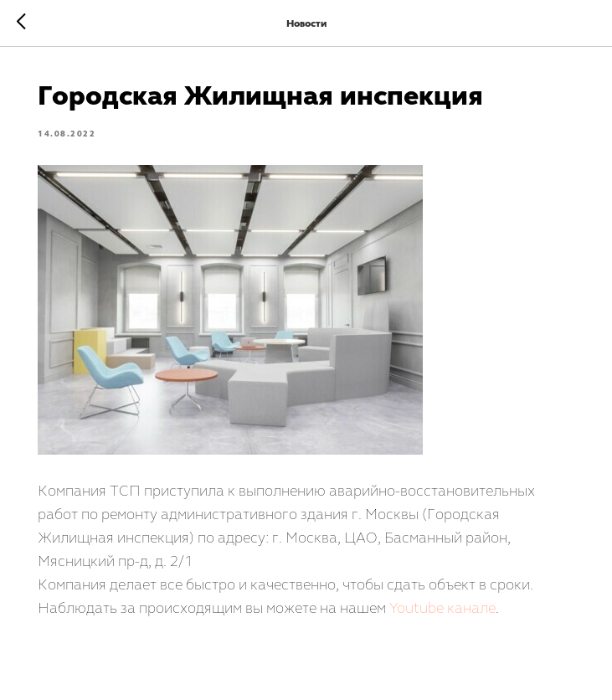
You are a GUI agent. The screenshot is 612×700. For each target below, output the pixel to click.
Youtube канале (443, 608)
